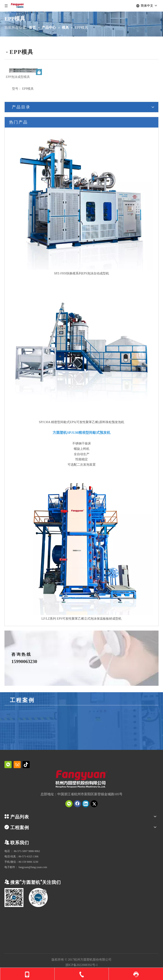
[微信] (8, 765)
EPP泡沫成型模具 (18, 77)
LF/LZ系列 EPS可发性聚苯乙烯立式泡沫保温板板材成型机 (81, 619)
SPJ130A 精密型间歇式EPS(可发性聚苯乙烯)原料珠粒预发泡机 (81, 422)
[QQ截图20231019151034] (81, 779)
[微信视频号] (17, 765)
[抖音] (26, 765)
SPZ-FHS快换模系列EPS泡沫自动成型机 (81, 273)
